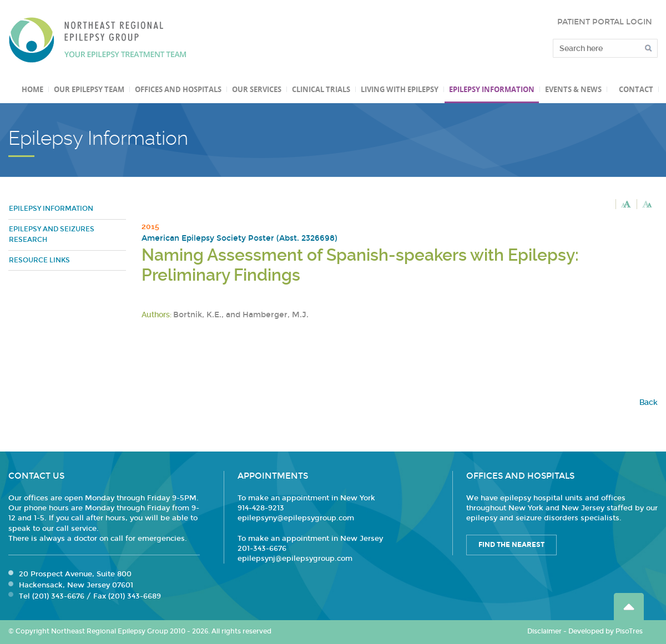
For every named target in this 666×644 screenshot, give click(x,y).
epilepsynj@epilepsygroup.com (295, 559)
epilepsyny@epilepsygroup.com (296, 518)
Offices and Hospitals (178, 89)
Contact (636, 89)
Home (32, 89)
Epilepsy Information (492, 89)
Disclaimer (544, 631)
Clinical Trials (321, 89)
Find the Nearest (511, 545)
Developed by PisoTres (606, 631)
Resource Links (39, 260)
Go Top (629, 607)
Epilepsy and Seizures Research (52, 235)
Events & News (573, 89)
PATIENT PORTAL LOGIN (605, 22)
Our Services (257, 89)
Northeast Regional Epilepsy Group (98, 40)
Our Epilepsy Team (89, 89)
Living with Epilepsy (400, 89)
